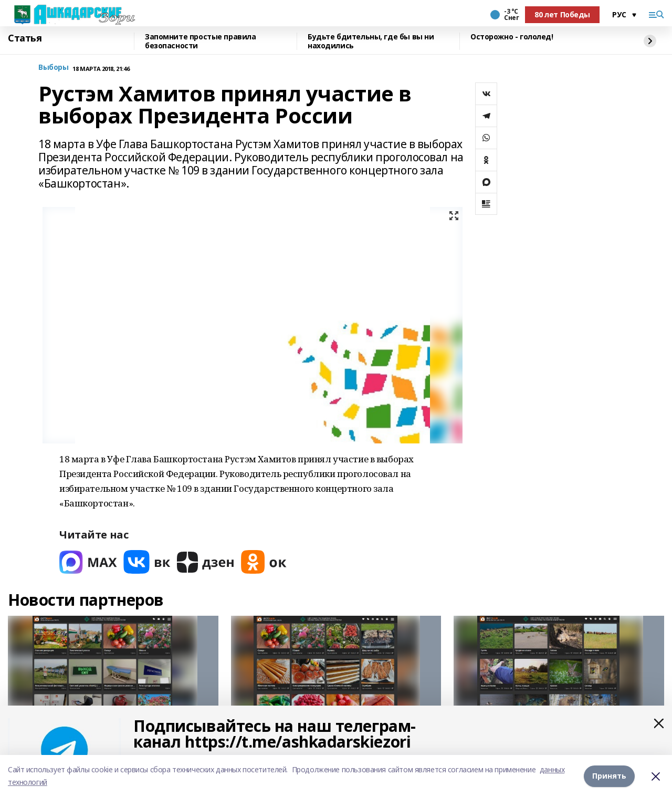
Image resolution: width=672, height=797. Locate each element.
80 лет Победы (562, 14)
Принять (609, 776)
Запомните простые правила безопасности (201, 41)
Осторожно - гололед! (512, 37)
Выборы (53, 68)
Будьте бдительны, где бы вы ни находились (371, 41)
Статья (25, 38)
